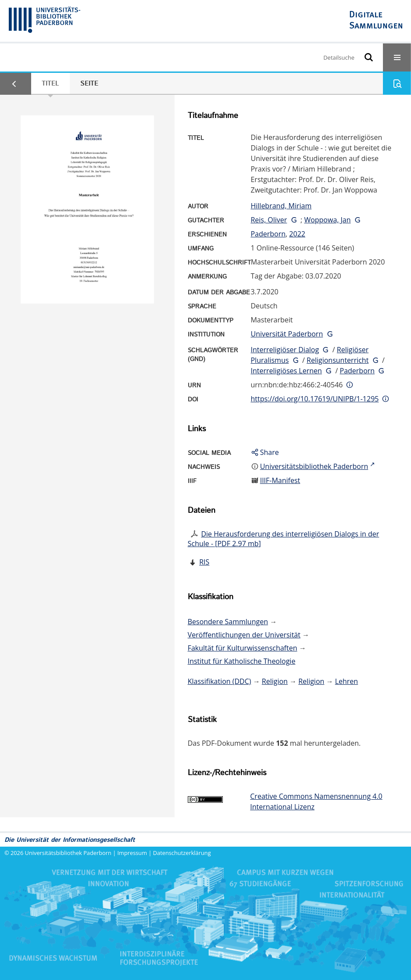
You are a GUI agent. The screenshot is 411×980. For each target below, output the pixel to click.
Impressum (132, 853)
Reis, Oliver (269, 220)
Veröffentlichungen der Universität (244, 635)
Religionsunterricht (338, 360)
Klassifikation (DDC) (220, 681)
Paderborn (268, 234)
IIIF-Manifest (280, 480)
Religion (275, 681)
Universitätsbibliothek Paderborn (68, 853)
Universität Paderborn (287, 334)
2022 (297, 234)
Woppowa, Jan (327, 220)
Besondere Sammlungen (228, 622)
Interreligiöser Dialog (285, 350)
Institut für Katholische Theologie (242, 661)
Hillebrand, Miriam (281, 206)
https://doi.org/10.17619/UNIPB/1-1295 (315, 399)
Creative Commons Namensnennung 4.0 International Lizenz (316, 801)
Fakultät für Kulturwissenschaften (243, 648)
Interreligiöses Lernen (286, 371)
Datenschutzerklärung (182, 853)
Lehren (347, 681)
